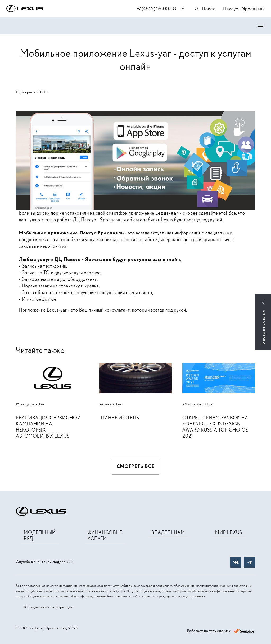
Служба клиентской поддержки (44, 562)
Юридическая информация (48, 607)
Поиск (205, 9)
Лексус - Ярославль (244, 9)
